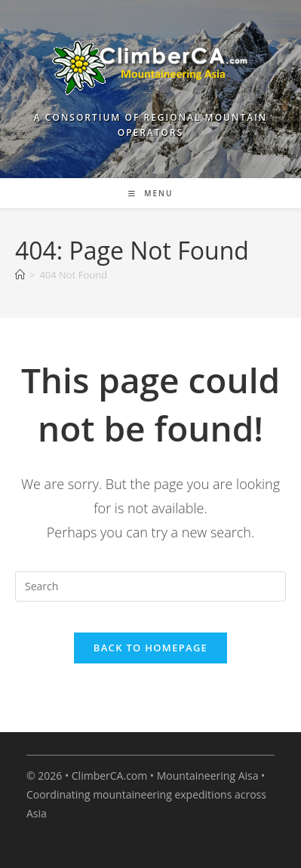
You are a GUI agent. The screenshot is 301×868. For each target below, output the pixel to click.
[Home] (20, 275)
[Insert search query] (150, 586)
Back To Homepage (150, 648)
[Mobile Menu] (151, 193)
